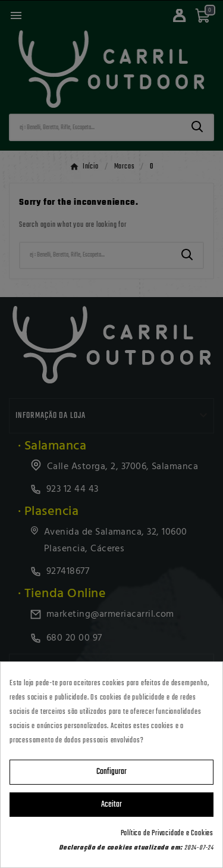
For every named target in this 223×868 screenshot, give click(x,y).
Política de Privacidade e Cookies (167, 833)
